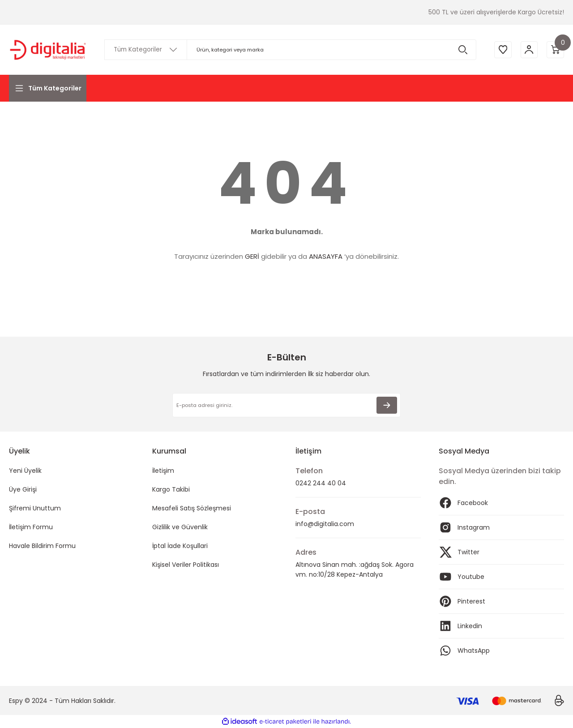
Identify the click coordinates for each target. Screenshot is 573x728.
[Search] (289, 50)
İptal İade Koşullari (180, 546)
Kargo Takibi (171, 489)
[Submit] (387, 405)
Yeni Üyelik (25, 471)
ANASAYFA (326, 256)
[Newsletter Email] (286, 405)
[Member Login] (528, 50)
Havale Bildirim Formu (42, 546)
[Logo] (48, 50)
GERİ (252, 256)
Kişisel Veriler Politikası (186, 565)
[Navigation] (48, 88)
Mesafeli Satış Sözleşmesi (192, 508)
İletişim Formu (31, 527)
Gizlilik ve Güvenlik (180, 527)
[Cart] (555, 50)
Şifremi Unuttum (35, 508)
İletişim (163, 471)
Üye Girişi (23, 489)
